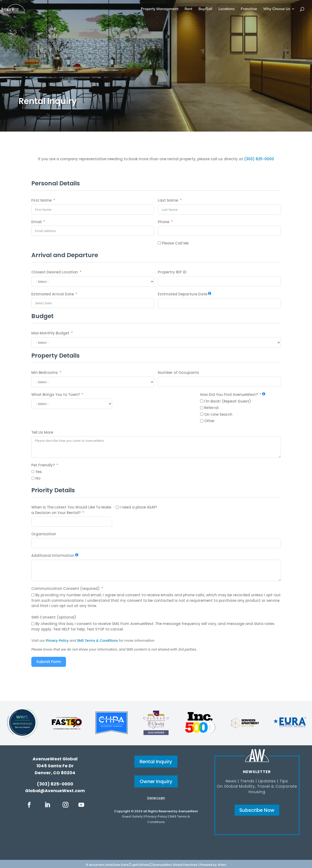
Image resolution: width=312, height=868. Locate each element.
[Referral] (202, 408)
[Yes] (33, 472)
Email (36, 222)
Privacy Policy (57, 641)
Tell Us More (42, 432)
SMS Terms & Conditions (97, 641)
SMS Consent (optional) (54, 617)
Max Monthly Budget (50, 333)
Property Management (160, 9)
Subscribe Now (257, 810)
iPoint (222, 865)
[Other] (202, 421)
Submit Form (49, 662)
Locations (227, 9)
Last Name (168, 200)
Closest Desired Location (55, 272)
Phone (164, 222)
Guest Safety (132, 816)
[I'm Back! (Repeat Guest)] (202, 401)
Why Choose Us (277, 9)
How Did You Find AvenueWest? (229, 395)
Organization (44, 534)
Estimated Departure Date (183, 294)
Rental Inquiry (156, 762)
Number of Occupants (178, 373)
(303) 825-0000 (259, 159)
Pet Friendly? (43, 465)
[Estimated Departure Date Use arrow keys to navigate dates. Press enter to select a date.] (219, 303)
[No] (33, 478)
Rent (188, 9)
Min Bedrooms (45, 373)
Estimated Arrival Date (53, 294)
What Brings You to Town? (56, 395)
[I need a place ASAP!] (117, 507)
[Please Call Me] (159, 243)
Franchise (249, 9)
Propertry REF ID (172, 272)
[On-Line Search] (202, 414)
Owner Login (156, 798)
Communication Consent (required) (66, 589)
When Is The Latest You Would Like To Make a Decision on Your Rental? (71, 510)
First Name (41, 200)
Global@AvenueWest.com (55, 791)
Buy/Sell (205, 9)
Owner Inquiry (156, 781)
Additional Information (53, 556)
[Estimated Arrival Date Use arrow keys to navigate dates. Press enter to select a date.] (93, 303)
